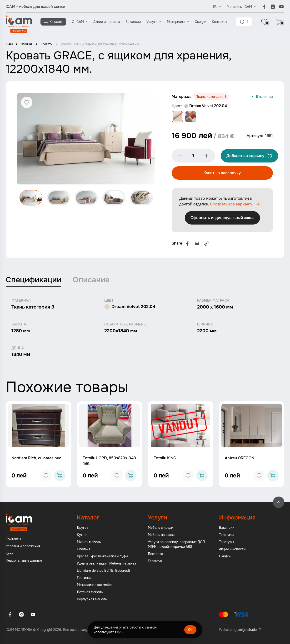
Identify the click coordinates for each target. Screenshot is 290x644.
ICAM (9, 44)
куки (121, 632)
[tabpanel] (145, 328)
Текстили (226, 535)
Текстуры (227, 542)
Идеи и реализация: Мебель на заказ (106, 564)
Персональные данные (24, 561)
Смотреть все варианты (221, 205)
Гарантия (155, 561)
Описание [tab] (91, 280)
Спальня (27, 44)
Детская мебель (90, 592)
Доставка (155, 554)
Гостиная (84, 578)
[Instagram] (273, 7)
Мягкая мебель (89, 542)
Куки (10, 554)
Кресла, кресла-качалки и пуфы (102, 557)
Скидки (200, 22)
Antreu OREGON (240, 458)
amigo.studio (247, 630)
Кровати (47, 44)
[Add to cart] (60, 476)
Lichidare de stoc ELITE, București (103, 571)
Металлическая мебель (96, 585)
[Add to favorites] (46, 476)
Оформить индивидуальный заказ (223, 218)
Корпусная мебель (92, 600)
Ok (190, 630)
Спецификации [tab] (33, 280)
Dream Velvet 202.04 (205, 106)
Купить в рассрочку (222, 173)
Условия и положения (23, 547)
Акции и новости (107, 22)
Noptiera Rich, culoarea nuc (36, 458)
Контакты (220, 22)
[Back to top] (279, 503)
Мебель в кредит (161, 528)
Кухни (82, 535)
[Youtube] (281, 7)
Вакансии (133, 22)
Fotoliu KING (165, 458)
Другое (83, 528)
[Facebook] (264, 7)
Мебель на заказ (161, 535)
